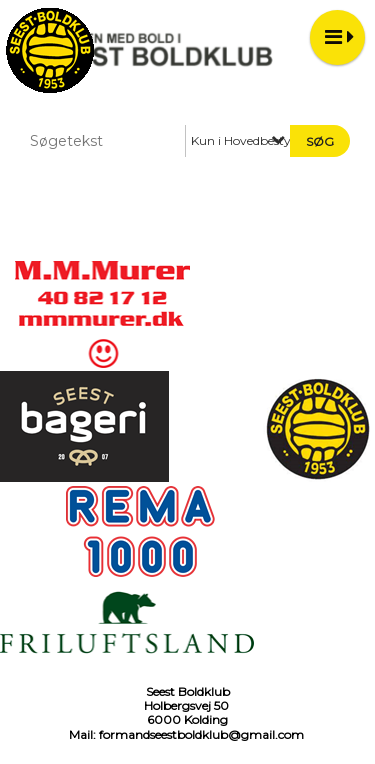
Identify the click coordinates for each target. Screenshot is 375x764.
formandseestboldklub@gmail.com (201, 734)
